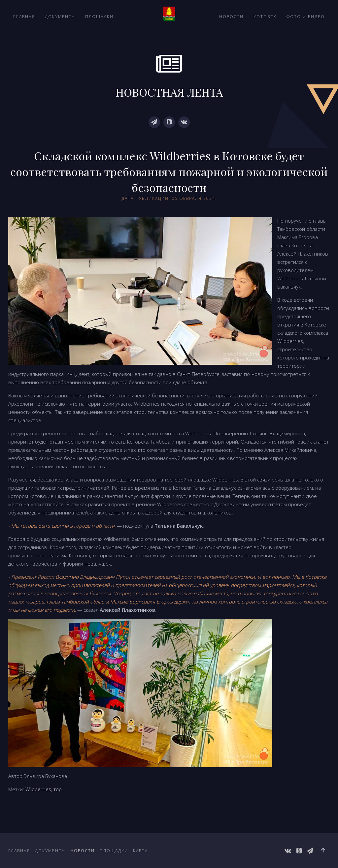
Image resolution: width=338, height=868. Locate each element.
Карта (140, 851)
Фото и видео (306, 17)
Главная (24, 17)
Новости (231, 17)
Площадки (99, 17)
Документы (60, 17)
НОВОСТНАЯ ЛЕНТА (169, 92)
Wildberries (38, 789)
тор (58, 789)
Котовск (265, 17)
